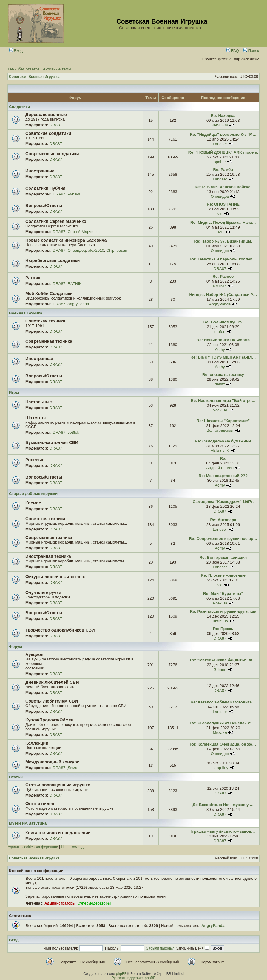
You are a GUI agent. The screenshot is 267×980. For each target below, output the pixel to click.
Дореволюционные (46, 115)
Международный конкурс (52, 762)
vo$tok (74, 432)
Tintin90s (220, 621)
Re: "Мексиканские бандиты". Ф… (223, 660)
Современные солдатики (52, 154)
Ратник (33, 278)
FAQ (233, 51)
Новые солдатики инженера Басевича (66, 240)
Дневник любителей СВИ (52, 682)
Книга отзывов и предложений (58, 833)
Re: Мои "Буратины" (223, 594)
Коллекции (37, 743)
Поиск (251, 51)
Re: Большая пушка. (223, 322)
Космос (33, 503)
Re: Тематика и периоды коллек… (223, 259)
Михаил (220, 733)
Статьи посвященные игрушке (58, 785)
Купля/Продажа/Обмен (50, 720)
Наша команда (73, 847)
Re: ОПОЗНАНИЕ (223, 204)
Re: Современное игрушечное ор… (223, 539)
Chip (110, 250)
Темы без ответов (24, 69)
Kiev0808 (220, 125)
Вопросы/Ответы (44, 206)
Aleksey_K (220, 451)
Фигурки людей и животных (55, 577)
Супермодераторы (94, 903)
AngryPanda (78, 304)
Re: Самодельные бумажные (223, 441)
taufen (220, 332)
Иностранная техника (48, 556)
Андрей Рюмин (220, 468)
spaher (220, 162)
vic (220, 214)
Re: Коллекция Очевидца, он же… (223, 744)
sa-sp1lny (220, 768)
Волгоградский (220, 430)
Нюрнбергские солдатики (53, 260)
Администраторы (60, 903)
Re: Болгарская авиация (223, 557)
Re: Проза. (223, 629)
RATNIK (75, 284)
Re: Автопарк (223, 520)
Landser (220, 144)
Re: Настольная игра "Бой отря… (223, 401)
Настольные (39, 402)
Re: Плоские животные (223, 575)
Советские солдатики (48, 133)
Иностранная (39, 359)
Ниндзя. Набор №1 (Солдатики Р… (223, 295)
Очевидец (220, 196)
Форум (16, 647)
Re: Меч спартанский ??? (223, 476)
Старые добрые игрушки (33, 494)
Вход (16, 51)
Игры (14, 392)
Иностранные (40, 171)
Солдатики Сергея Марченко (56, 221)
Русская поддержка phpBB (134, 978)
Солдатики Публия (45, 188)
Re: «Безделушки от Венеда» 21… (223, 723)
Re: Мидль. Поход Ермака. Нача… (223, 222)
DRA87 (56, 125)
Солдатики (20, 107)
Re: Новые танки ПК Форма (223, 340)
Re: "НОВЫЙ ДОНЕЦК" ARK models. (223, 152)
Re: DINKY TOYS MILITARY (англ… (223, 357)
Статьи (16, 777)
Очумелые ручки (43, 592)
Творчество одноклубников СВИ (60, 630)
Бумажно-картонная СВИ (52, 442)
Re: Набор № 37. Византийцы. (223, 241)
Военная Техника (26, 313)
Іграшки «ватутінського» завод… (223, 831)
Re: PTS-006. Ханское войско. (223, 187)
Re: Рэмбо (223, 170)
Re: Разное (223, 276)
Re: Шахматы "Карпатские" (223, 421)
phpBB (121, 974)
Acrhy (220, 349)
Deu (220, 232)
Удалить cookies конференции (33, 847)
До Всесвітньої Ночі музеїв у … (223, 805)
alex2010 (96, 250)
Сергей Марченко (84, 232)
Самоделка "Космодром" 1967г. (223, 502)
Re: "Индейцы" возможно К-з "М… (223, 134)
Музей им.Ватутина (28, 823)
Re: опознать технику (223, 375)
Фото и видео (40, 804)
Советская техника (45, 321)
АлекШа (220, 410)
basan (122, 250)
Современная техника (49, 341)
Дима (73, 768)
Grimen (220, 670)
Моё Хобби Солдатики (49, 294)
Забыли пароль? (160, 948)
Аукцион (34, 655)
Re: (223, 458)
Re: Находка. (223, 116)
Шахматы (36, 418)
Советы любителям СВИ (52, 701)
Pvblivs (74, 194)
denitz (220, 384)
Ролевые (35, 460)
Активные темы (57, 69)
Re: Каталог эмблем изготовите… (223, 702)
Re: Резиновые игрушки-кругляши (223, 611)
